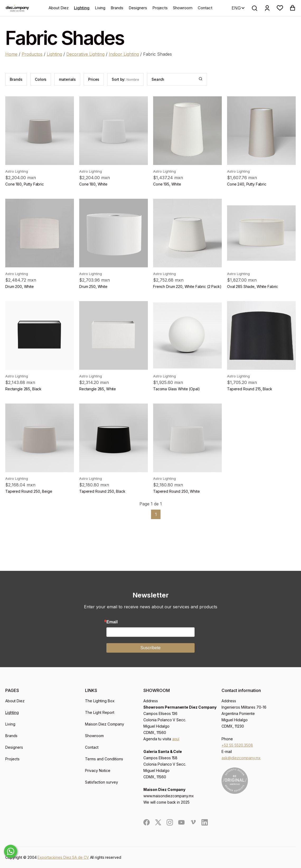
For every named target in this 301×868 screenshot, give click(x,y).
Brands (117, 8)
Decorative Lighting (85, 54)
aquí (176, 739)
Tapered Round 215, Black (250, 389)
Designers (138, 8)
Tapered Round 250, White (177, 491)
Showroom (183, 8)
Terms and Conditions (104, 759)
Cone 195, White (167, 184)
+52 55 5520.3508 (237, 745)
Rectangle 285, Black (23, 389)
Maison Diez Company (105, 724)
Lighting (82, 8)
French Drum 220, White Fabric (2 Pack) (187, 286)
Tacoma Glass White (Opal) (177, 389)
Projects (160, 8)
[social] (147, 822)
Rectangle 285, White (98, 389)
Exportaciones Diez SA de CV (63, 857)
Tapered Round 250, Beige (29, 491)
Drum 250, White (93, 286)
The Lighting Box (100, 701)
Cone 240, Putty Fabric (247, 184)
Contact (205, 8)
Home (11, 54)
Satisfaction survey (102, 782)
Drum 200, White (20, 286)
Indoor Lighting (124, 54)
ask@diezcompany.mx (241, 758)
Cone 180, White (93, 184)
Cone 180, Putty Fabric (25, 184)
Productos (32, 54)
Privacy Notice (98, 770)
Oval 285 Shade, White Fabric (253, 286)
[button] (280, 8)
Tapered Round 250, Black (102, 491)
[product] (40, 131)
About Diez (59, 8)
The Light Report (100, 712)
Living (100, 8)
